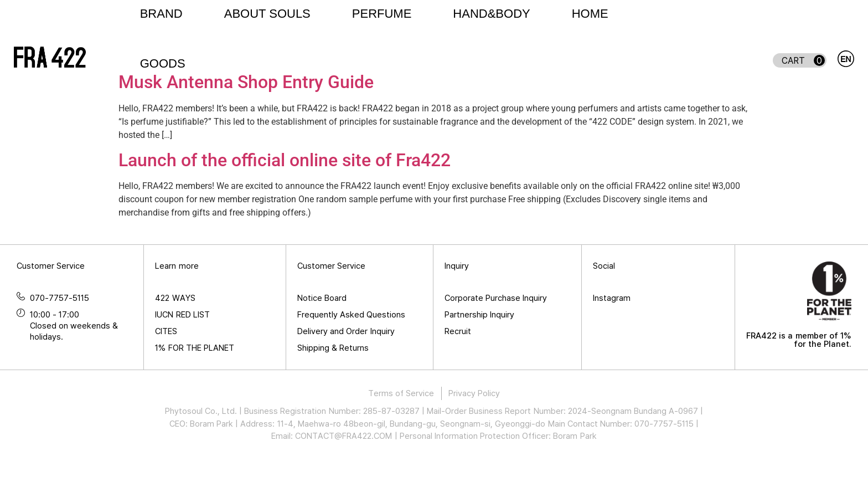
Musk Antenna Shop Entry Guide (246, 121)
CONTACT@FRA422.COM (343, 474)
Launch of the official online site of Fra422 (285, 198)
